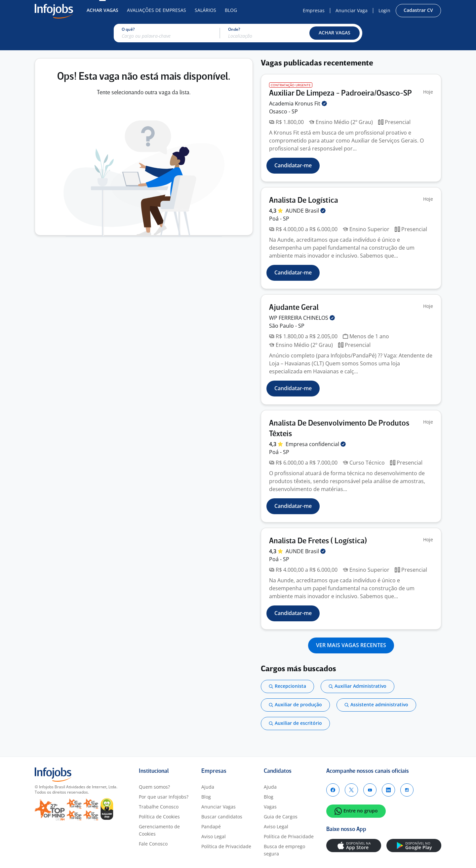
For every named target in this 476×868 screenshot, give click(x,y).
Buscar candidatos (222, 817)
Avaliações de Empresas (157, 10)
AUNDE (306, 211)
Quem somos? (154, 787)
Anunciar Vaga (352, 10)
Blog (231, 10)
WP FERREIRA (302, 318)
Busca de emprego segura (284, 850)
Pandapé (211, 827)
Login (384, 10)
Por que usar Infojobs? (164, 797)
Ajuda (208, 787)
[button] (335, 33)
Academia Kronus (298, 103)
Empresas (314, 10)
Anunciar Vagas (218, 807)
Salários (205, 10)
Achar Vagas (102, 10)
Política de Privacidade (226, 846)
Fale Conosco (153, 844)
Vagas (270, 807)
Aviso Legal (214, 836)
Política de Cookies (159, 817)
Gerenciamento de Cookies (159, 830)
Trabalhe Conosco (159, 807)
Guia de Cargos (281, 817)
